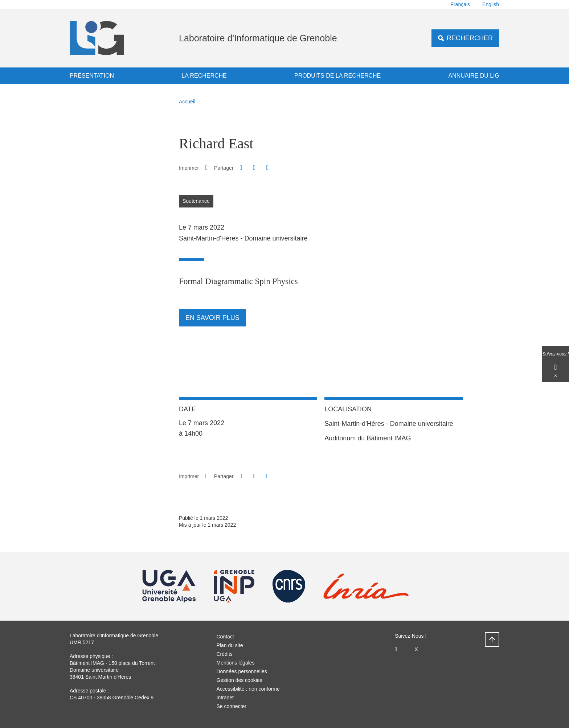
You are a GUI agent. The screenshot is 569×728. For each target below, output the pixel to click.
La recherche (204, 76)
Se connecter (232, 706)
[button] (241, 168)
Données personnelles (242, 671)
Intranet (225, 698)
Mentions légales (236, 663)
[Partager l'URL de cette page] (267, 168)
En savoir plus (212, 318)
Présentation (92, 76)
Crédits (225, 654)
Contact (225, 637)
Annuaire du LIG (474, 76)
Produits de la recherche (337, 76)
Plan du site (230, 645)
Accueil (187, 102)
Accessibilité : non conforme (248, 689)
